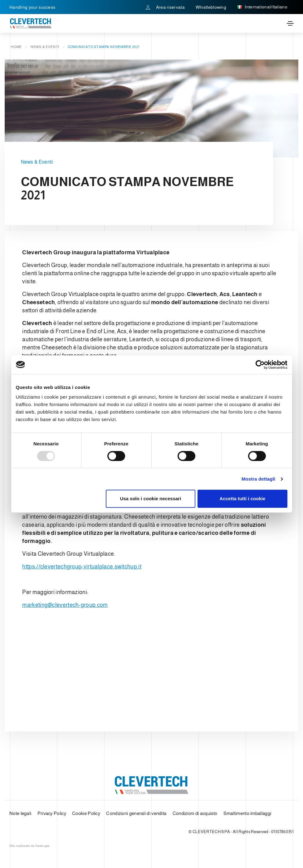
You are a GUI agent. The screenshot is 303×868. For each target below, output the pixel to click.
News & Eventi (45, 47)
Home (16, 47)
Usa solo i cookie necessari (150, 499)
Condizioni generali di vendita (136, 813)
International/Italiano (262, 7)
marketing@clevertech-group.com (65, 605)
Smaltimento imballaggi (247, 813)
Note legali (20, 813)
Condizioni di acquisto (195, 813)
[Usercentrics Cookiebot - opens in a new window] (260, 365)
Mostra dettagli (258, 479)
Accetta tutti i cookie (243, 499)
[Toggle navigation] (290, 23)
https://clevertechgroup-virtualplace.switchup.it (82, 567)
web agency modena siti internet (29, 846)
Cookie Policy (86, 813)
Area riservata (165, 7)
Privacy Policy (52, 813)
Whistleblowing (211, 7)
